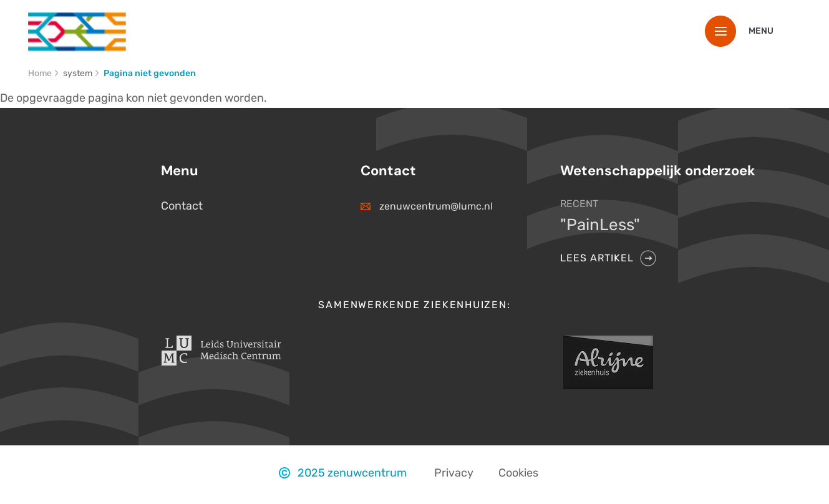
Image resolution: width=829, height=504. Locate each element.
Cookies (518, 473)
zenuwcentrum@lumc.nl (436, 206)
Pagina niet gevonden (150, 73)
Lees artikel (597, 258)
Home (40, 73)
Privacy (454, 473)
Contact (182, 206)
